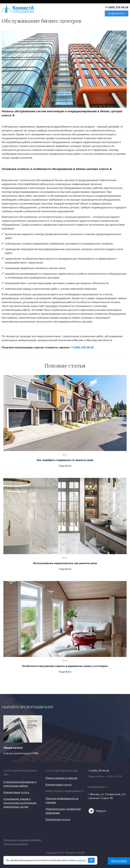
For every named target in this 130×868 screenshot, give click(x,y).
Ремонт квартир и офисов (61, 778)
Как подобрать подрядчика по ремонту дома (65, 460)
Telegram (97, 811)
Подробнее (65, 466)
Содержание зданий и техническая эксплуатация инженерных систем (20, 803)
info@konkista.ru (117, 13)
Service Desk (119, 861)
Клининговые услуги (16, 792)
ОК (91, 860)
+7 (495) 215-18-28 (117, 7)
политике (81, 860)
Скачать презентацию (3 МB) (21, 753)
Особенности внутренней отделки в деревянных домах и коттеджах (65, 666)
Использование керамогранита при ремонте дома (65, 563)
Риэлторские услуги (58, 819)
